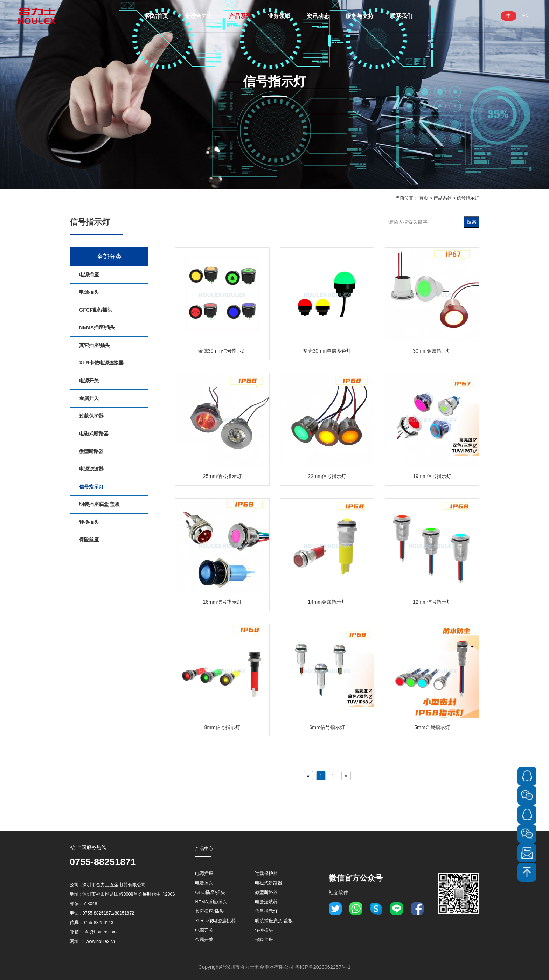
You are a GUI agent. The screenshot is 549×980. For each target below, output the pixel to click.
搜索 (472, 222)
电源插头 (89, 292)
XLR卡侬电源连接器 (101, 363)
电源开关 (89, 381)
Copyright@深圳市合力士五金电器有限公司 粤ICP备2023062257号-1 (274, 967)
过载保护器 (91, 416)
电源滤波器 (91, 469)
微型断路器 (91, 451)
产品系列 (240, 16)
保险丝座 (89, 540)
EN (526, 16)
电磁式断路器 (94, 433)
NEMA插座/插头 (97, 327)
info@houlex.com (100, 932)
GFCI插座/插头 (96, 310)
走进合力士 (199, 16)
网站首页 (157, 16)
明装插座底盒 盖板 (99, 504)
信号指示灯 (468, 198)
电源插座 (89, 274)
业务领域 (279, 16)
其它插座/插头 (95, 345)
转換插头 (89, 522)
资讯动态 (318, 16)
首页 (424, 198)
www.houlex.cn (100, 941)
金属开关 (89, 398)
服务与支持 (360, 16)
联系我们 (401, 16)
